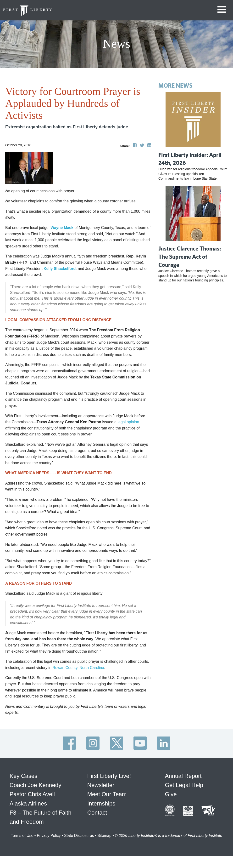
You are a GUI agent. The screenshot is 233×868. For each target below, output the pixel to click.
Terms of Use (22, 836)
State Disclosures (79, 836)
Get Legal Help (184, 785)
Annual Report (183, 776)
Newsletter (101, 785)
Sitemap (104, 836)
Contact (97, 813)
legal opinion (128, 422)
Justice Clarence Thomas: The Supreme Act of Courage (190, 256)
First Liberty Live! (109, 776)
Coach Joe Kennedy (35, 785)
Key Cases (23, 776)
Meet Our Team (107, 794)
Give (171, 794)
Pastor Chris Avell (32, 794)
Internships (101, 803)
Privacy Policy (49, 836)
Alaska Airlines (28, 803)
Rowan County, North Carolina (78, 668)
